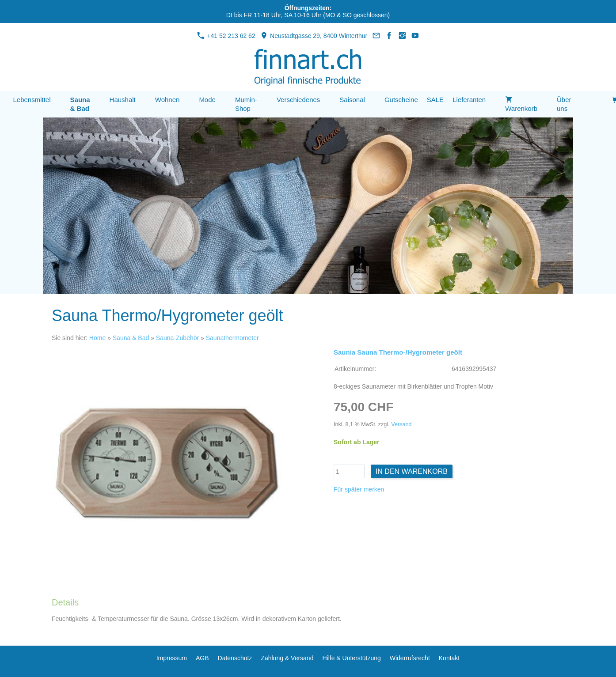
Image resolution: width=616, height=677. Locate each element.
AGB (202, 658)
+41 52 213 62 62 (226, 36)
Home (97, 338)
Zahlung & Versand (287, 658)
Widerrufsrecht (410, 658)
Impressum (172, 658)
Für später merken (359, 489)
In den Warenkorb (412, 471)
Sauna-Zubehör (177, 338)
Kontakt (449, 658)
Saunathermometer (232, 338)
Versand (401, 424)
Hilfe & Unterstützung (351, 658)
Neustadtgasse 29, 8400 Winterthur (314, 36)
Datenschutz (235, 658)
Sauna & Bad (131, 338)
